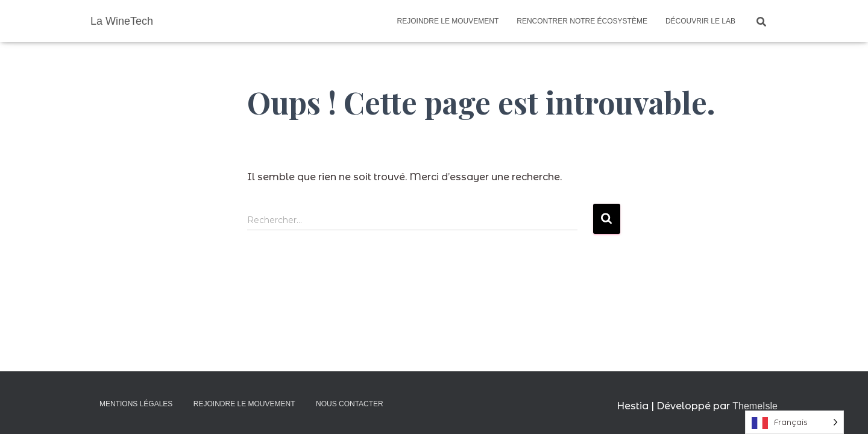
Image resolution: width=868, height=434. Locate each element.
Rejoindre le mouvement (448, 21)
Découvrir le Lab (700, 21)
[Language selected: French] (794, 422)
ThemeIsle (755, 406)
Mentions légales (136, 404)
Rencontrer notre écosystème (582, 21)
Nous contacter (350, 404)
